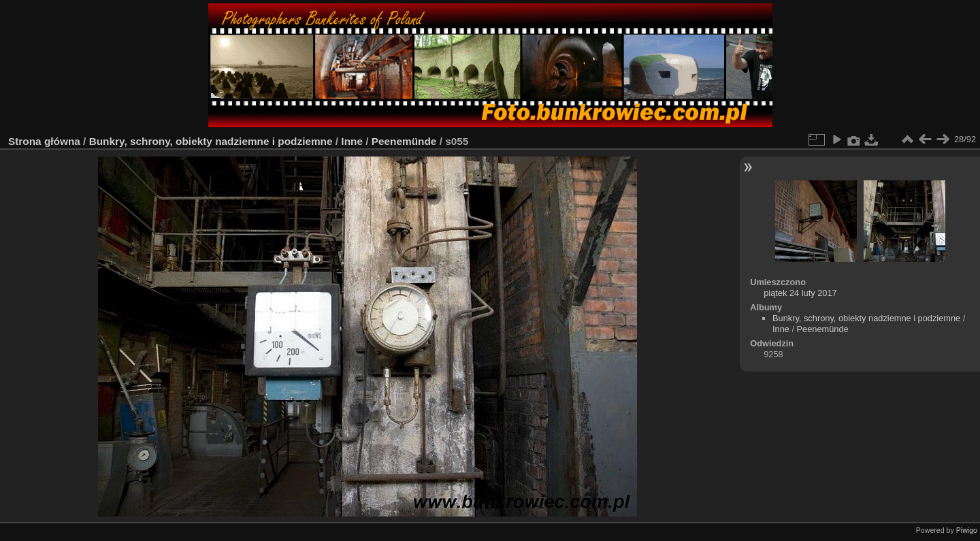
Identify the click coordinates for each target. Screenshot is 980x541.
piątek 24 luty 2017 (800, 293)
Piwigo (967, 530)
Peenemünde (406, 141)
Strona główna (44, 141)
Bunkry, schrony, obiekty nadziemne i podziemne (211, 141)
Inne (352, 141)
